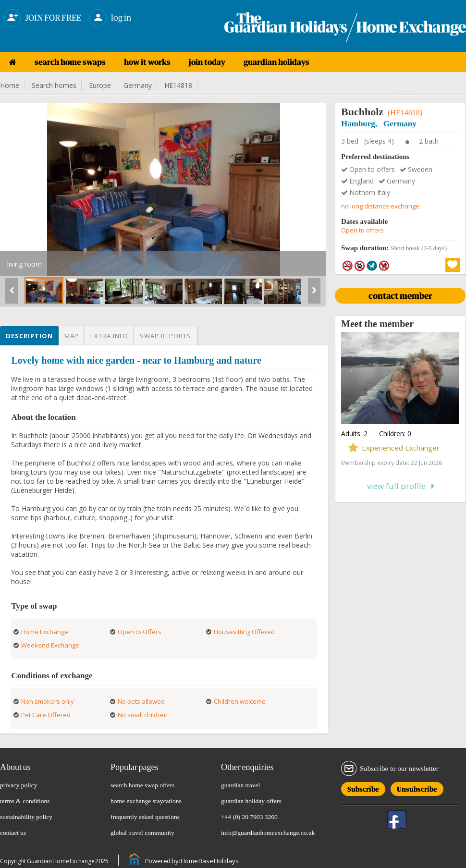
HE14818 (178, 85)
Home (10, 85)
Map (72, 336)
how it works (147, 62)
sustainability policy (26, 817)
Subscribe (363, 788)
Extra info (109, 336)
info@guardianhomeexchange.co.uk (268, 833)
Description (29, 336)
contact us (13, 833)
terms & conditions (25, 801)
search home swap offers (143, 785)
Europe (100, 85)
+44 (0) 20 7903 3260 (249, 817)
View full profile (401, 486)
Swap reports (166, 336)
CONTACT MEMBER (400, 296)
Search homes (54, 85)
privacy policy (19, 785)
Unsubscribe (417, 788)
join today (207, 62)
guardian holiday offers (251, 801)
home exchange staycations (146, 801)
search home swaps (70, 62)
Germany (138, 85)
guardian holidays (276, 62)
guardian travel (240, 785)
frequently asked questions (145, 817)
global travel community (142, 833)
